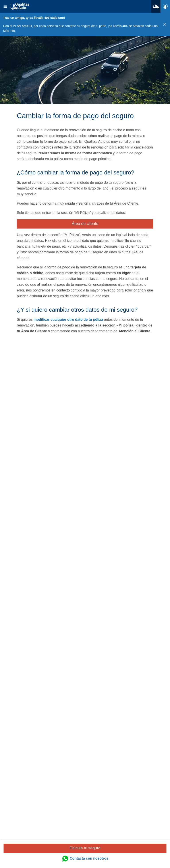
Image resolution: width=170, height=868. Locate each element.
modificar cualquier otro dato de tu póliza (68, 320)
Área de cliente (85, 224)
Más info (9, 31)
